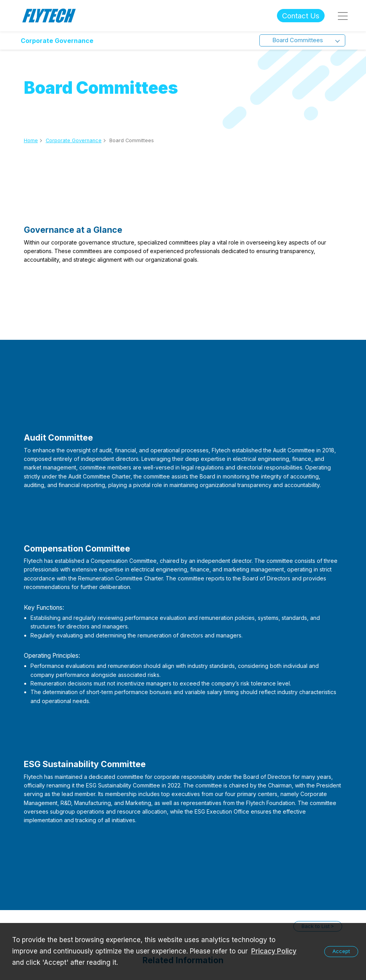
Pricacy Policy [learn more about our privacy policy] (274, 951)
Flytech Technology (49, 16)
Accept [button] (341, 951)
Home (31, 140)
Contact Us (301, 16)
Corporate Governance (57, 41)
